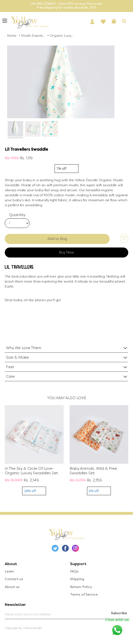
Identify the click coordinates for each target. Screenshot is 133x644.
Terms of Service (84, 595)
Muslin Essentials (33, 36)
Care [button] (10, 376)
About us (12, 587)
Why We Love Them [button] (24, 348)
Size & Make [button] (17, 357)
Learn (9, 571)
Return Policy (81, 587)
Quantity (17, 215)
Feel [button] (10, 367)
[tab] (66, 348)
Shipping (77, 579)
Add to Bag (57, 239)
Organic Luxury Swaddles (62, 36)
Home (12, 36)
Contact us (14, 579)
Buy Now (66, 252)
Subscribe (119, 613)
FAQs (74, 571)
